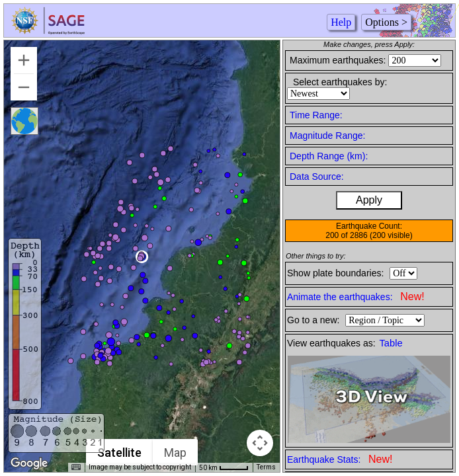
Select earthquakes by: (340, 82)
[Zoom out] (24, 87)
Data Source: (317, 177)
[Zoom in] (24, 60)
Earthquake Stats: (340, 459)
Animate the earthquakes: (356, 297)
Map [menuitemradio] (176, 453)
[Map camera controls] (260, 443)
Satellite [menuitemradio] (120, 453)
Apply (369, 200)
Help (341, 22)
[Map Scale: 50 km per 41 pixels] (224, 467)
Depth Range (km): (329, 156)
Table (391, 343)
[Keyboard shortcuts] (76, 467)
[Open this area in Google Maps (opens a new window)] (29, 463)
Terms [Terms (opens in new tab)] (266, 467)
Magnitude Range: (327, 136)
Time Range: (316, 115)
